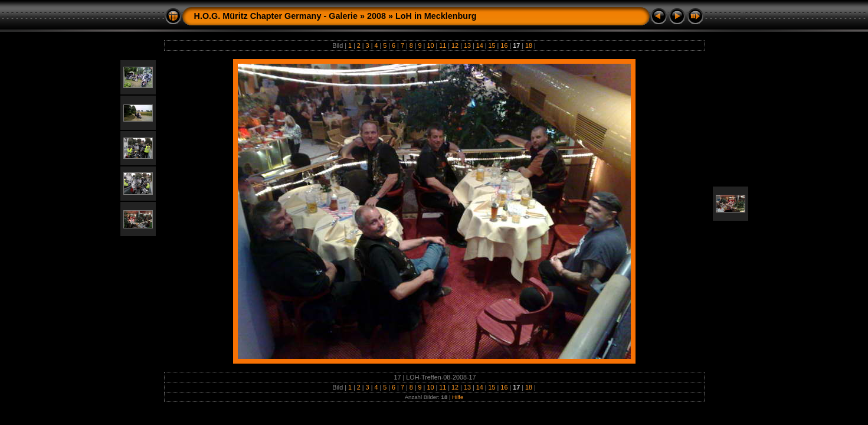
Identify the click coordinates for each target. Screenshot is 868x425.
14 (480, 45)
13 (467, 45)
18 (529, 45)
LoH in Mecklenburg (436, 16)
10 (430, 45)
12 (455, 45)
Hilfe (458, 397)
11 (443, 45)
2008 (376, 16)
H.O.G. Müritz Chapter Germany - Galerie (276, 16)
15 (492, 45)
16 (504, 45)
